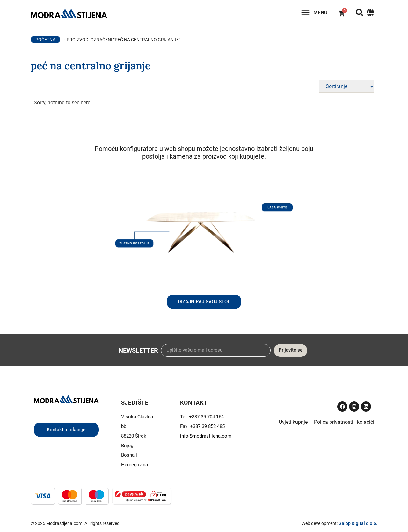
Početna (45, 40)
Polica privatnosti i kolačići (344, 422)
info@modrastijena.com (206, 436)
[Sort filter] (347, 86)
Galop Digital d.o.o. (358, 523)
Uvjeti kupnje (293, 422)
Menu (321, 13)
